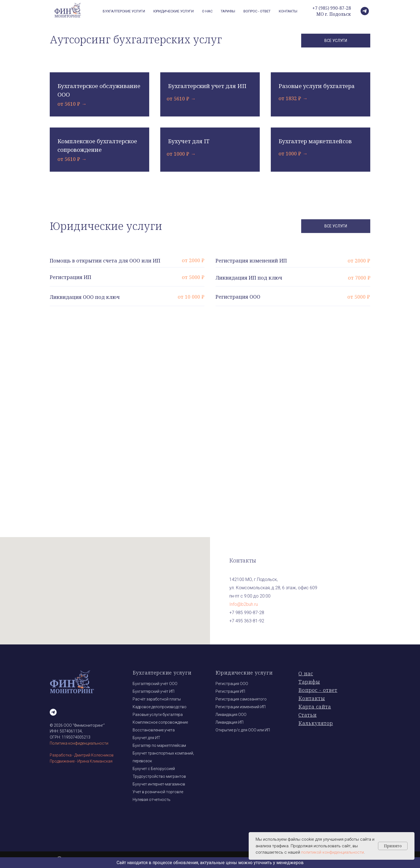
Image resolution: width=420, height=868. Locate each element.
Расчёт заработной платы (157, 699)
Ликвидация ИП (229, 722)
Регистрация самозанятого (241, 699)
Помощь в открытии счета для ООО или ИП (105, 261)
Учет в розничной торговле (158, 792)
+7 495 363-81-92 (247, 621)
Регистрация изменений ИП (251, 261)
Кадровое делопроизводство (160, 707)
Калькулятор (316, 723)
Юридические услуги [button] (174, 11)
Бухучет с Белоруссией (154, 769)
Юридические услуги (244, 673)
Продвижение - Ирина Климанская (81, 761)
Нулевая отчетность (152, 800)
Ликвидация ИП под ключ (249, 278)
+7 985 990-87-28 (247, 613)
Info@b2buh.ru (244, 604)
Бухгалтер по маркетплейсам (159, 745)
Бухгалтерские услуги (162, 673)
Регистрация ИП (70, 277)
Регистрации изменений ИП (241, 707)
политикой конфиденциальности (333, 852)
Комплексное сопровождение (160, 722)
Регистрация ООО (238, 297)
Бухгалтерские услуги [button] (124, 11)
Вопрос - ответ (257, 11)
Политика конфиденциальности (79, 743)
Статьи (308, 715)
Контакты (288, 11)
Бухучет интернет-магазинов (159, 784)
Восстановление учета (154, 730)
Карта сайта (315, 707)
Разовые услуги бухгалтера (158, 715)
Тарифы (228, 11)
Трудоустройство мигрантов (159, 776)
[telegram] (365, 11)
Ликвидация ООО (231, 715)
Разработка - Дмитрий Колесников (82, 755)
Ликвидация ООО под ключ (85, 297)
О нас (207, 11)
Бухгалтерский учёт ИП (153, 691)
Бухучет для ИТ (146, 738)
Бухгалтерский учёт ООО (155, 684)
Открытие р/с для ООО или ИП (243, 730)
